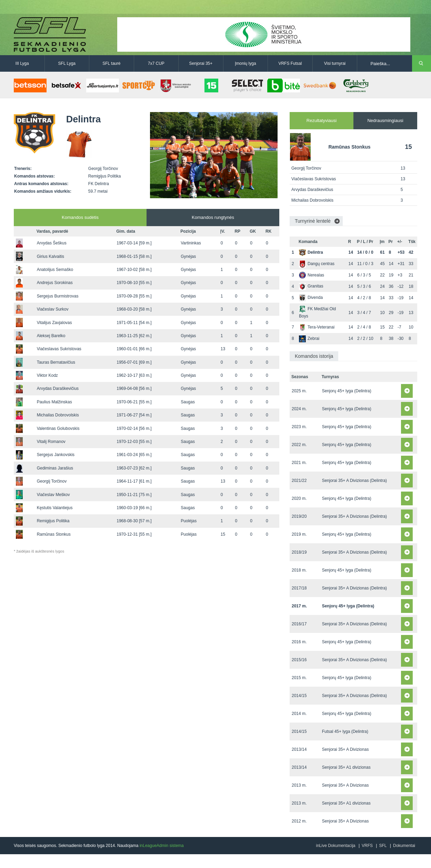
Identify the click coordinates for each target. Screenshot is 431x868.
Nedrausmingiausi (385, 120)
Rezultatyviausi (322, 120)
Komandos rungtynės (213, 217)
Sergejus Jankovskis (56, 455)
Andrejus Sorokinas (55, 283)
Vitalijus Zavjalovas (54, 323)
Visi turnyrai (335, 63)
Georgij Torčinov (52, 481)
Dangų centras (317, 264)
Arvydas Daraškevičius (58, 388)
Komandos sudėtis (80, 217)
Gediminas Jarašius (55, 468)
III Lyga (22, 63)
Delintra (311, 252)
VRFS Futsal (290, 63)
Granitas (311, 286)
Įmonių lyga (245, 63)
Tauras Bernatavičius (56, 362)
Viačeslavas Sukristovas (59, 349)
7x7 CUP (156, 63)
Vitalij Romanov (51, 442)
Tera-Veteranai (317, 327)
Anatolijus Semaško (55, 270)
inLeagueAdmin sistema (162, 846)
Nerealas (312, 275)
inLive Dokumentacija (335, 846)
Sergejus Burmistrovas (58, 296)
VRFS (367, 846)
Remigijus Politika (53, 521)
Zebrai (309, 339)
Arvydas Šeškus (52, 243)
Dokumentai (404, 846)
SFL (383, 846)
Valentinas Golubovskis (58, 428)
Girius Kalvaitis (51, 256)
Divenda (311, 297)
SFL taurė (111, 63)
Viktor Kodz (47, 375)
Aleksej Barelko (51, 336)
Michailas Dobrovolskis (58, 415)
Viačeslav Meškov (53, 495)
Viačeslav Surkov (53, 309)
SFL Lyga (67, 63)
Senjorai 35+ (201, 63)
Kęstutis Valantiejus (55, 508)
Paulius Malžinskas (54, 402)
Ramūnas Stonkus (54, 534)
